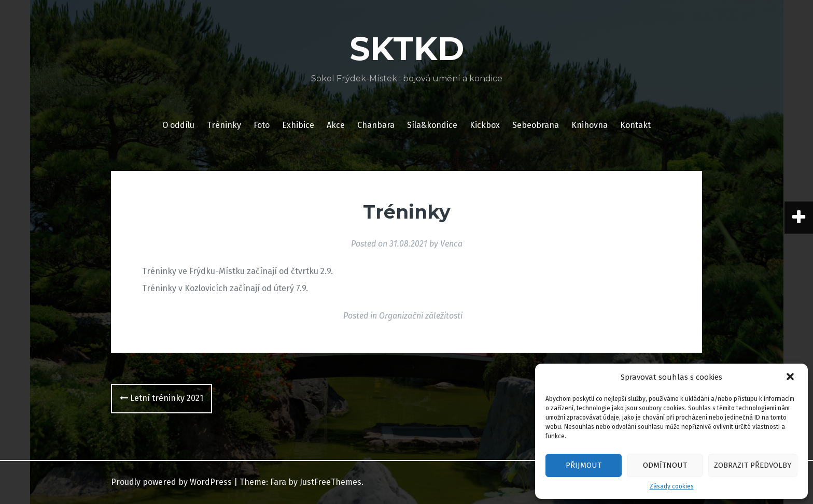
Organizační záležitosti (421, 316)
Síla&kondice (432, 125)
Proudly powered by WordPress (171, 482)
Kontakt (635, 125)
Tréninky (224, 125)
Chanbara (376, 125)
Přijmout (584, 465)
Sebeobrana (536, 125)
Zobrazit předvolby (753, 465)
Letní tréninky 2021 (162, 398)
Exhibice (298, 125)
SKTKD (407, 49)
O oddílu (178, 125)
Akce (336, 125)
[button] (791, 378)
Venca (451, 244)
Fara (278, 482)
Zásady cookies (672, 486)
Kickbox (485, 125)
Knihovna (590, 125)
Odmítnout (665, 465)
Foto (262, 125)
